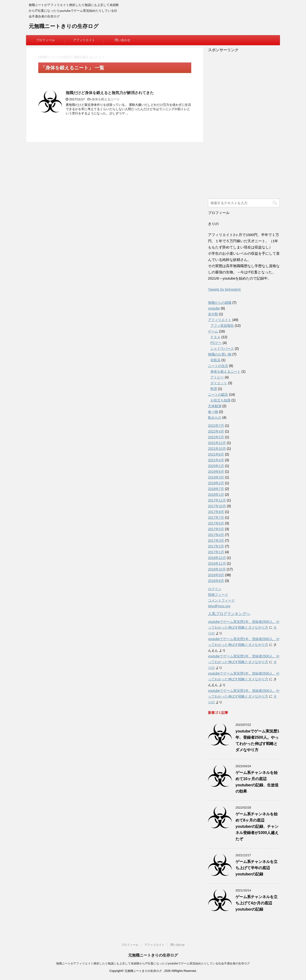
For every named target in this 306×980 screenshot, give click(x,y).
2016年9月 (216, 575)
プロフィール (45, 40)
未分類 (213, 314)
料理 (214, 389)
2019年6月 (216, 472)
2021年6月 (216, 454)
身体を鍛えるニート (106, 99)
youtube (214, 308)
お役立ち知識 (220, 400)
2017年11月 (217, 500)
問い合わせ (123, 40)
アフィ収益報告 (222, 326)
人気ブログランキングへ (229, 614)
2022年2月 (216, 437)
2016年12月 (217, 558)
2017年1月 (216, 552)
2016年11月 (217, 563)
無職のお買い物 (220, 354)
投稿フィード (218, 595)
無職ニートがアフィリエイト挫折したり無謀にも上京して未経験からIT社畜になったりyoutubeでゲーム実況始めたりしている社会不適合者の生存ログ (153, 963)
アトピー (217, 377)
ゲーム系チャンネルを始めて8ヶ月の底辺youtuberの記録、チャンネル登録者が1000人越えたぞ (257, 826)
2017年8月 (216, 512)
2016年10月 (217, 569)
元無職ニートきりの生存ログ (64, 27)
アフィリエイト (84, 40)
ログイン (215, 589)
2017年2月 (216, 546)
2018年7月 (216, 489)
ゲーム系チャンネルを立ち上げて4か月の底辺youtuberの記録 (257, 903)
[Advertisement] (244, 124)
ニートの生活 (218, 366)
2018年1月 (216, 495)
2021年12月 (217, 443)
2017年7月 (216, 518)
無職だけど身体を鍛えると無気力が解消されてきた (110, 93)
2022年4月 (216, 431)
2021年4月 (216, 460)
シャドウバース (222, 349)
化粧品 (215, 360)
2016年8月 (216, 581)
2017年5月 (216, 529)
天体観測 (215, 406)
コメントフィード (221, 600)
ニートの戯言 (218, 394)
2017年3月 (216, 541)
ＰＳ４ (215, 337)
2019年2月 (216, 483)
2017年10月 (217, 506)
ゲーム (213, 331)
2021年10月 (217, 449)
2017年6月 (216, 523)
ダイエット (219, 383)
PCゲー (216, 343)
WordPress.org (219, 606)
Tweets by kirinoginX (224, 289)
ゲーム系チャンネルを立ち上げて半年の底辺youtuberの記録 (257, 868)
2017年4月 (216, 535)
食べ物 (213, 412)
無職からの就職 (220, 303)
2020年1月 (216, 466)
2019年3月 (216, 477)
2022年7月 (216, 426)
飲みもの (215, 417)
